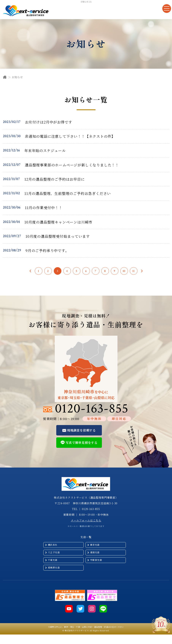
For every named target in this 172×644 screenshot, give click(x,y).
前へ (30, 271)
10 (124, 271)
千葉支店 (53, 560)
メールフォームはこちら (86, 520)
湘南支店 (95, 552)
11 (134, 271)
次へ (142, 271)
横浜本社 (53, 545)
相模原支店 (54, 567)
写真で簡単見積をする (82, 443)
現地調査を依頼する (81, 430)
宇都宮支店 (96, 560)
